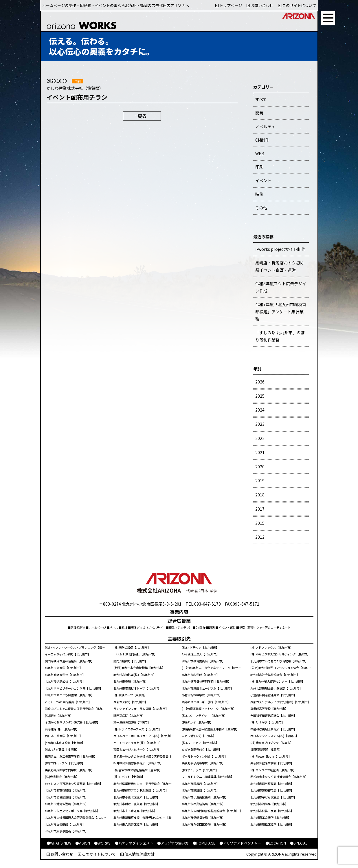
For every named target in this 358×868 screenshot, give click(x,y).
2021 (260, 452)
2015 (260, 523)
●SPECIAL (299, 843)
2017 (260, 509)
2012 (260, 537)
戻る (142, 116)
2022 (260, 438)
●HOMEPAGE (204, 843)
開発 (259, 113)
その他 (261, 208)
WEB (260, 154)
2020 (260, 467)
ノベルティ (265, 126)
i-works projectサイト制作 (280, 249)
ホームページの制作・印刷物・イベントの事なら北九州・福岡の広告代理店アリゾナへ (116, 5)
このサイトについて (297, 5)
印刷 (259, 167)
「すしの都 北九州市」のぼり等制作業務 (280, 336)
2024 (260, 410)
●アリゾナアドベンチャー (240, 843)
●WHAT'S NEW (59, 843)
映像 (259, 194)
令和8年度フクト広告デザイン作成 (281, 287)
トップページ (229, 5)
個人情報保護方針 (137, 854)
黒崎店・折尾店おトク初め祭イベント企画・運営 (280, 266)
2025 (260, 396)
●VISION (83, 843)
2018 (260, 495)
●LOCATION (276, 843)
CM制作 (262, 140)
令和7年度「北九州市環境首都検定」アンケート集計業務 (281, 312)
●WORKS (102, 843)
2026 (260, 382)
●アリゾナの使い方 (173, 843)
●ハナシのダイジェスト (134, 843)
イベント (263, 180)
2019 (260, 480)
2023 (260, 424)
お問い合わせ (260, 5)
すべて (261, 99)
